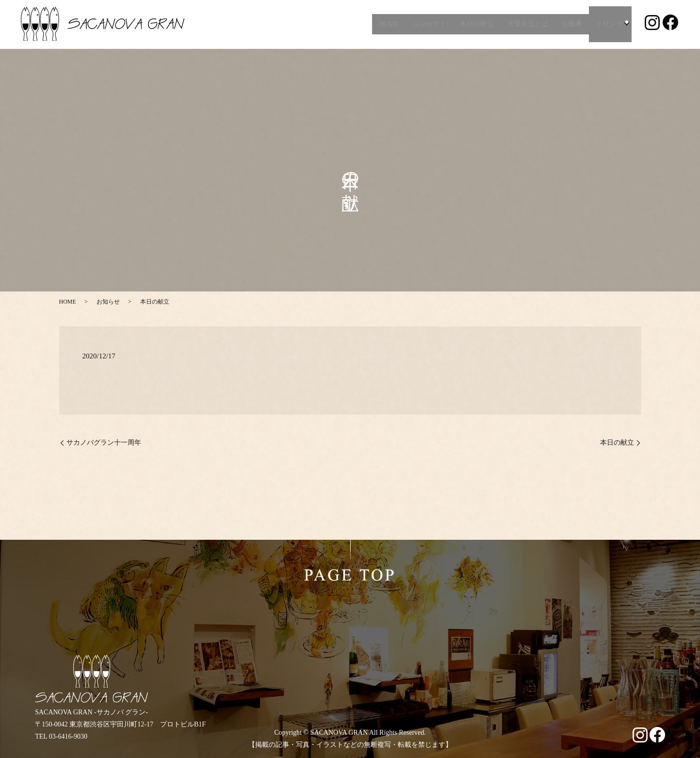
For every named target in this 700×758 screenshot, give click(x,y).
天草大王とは (526, 24)
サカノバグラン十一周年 (104, 443)
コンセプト (428, 24)
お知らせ (108, 302)
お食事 (570, 24)
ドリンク (608, 24)
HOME (387, 24)
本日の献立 (475, 24)
